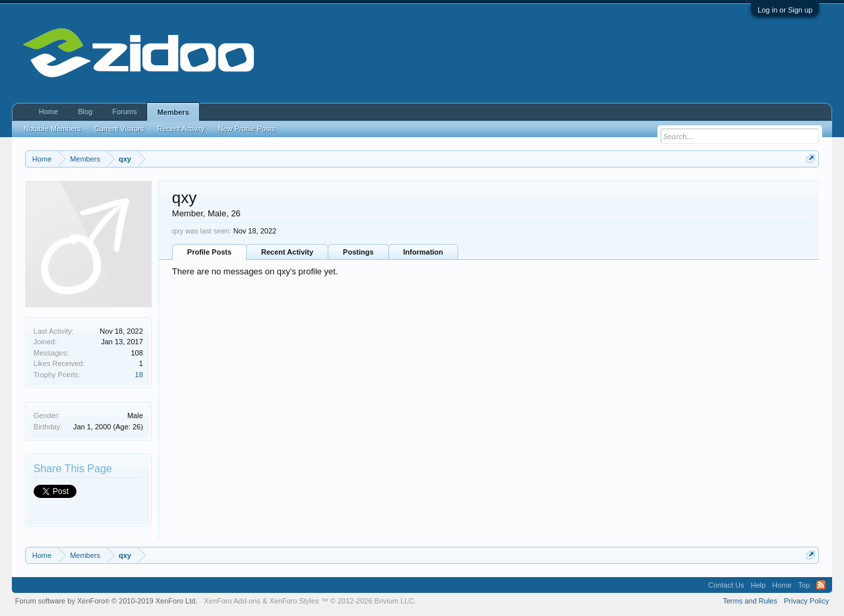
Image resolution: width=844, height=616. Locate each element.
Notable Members (52, 129)
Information (424, 252)
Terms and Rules (750, 601)
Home (48, 111)
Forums (124, 111)
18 (139, 375)
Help (758, 585)
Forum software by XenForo (106, 601)
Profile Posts (209, 252)
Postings (358, 252)
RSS (821, 585)
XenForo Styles (294, 601)
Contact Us (726, 585)
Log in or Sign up (785, 10)
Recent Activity (287, 252)
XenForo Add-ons (232, 601)
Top (804, 585)
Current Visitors (119, 129)
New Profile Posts (246, 129)
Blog (85, 111)
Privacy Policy (806, 601)
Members (173, 112)
